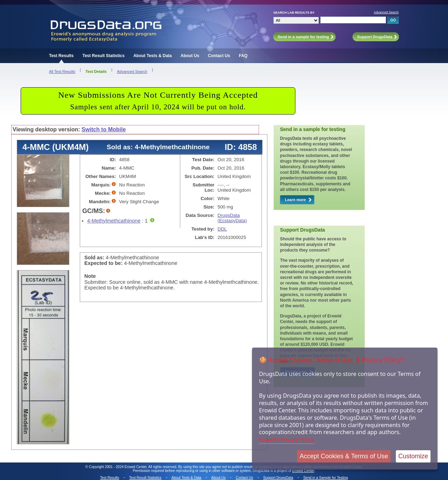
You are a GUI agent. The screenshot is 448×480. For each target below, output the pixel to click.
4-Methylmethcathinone (114, 221)
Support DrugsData (278, 478)
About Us (190, 56)
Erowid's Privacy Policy (286, 439)
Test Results (61, 56)
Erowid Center (303, 471)
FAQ (243, 56)
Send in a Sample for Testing (325, 478)
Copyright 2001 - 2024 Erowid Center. (118, 467)
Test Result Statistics (103, 56)
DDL (222, 229)
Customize (413, 456)
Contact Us (219, 56)
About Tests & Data (153, 56)
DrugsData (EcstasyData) (232, 218)
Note (90, 276)
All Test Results (62, 71)
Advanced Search (386, 12)
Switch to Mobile (104, 129)
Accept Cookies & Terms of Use (344, 456)
